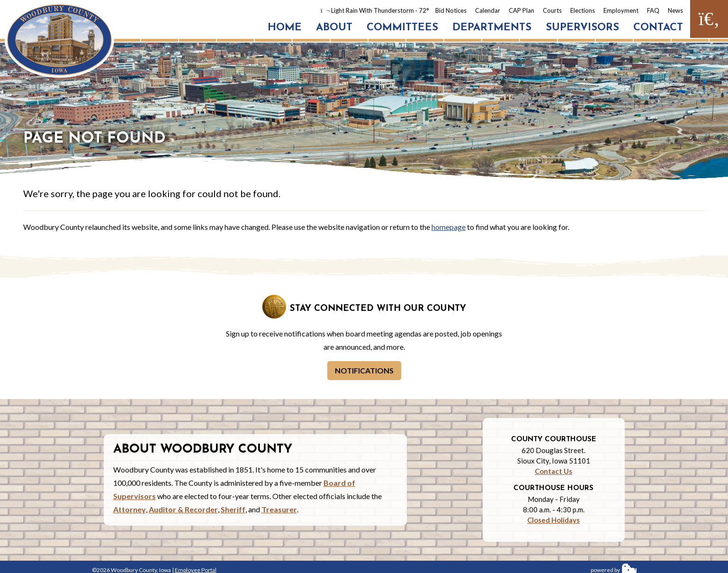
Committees (402, 28)
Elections (583, 10)
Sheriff (233, 509)
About (334, 28)
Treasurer (279, 509)
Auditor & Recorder (183, 509)
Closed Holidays (553, 520)
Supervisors (582, 28)
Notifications (364, 370)
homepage (449, 227)
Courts (552, 10)
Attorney (130, 509)
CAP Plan (521, 10)
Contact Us (553, 471)
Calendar (488, 10)
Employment (621, 10)
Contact (658, 28)
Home (285, 28)
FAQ (653, 10)
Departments (492, 28)
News (675, 10)
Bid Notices (451, 10)
